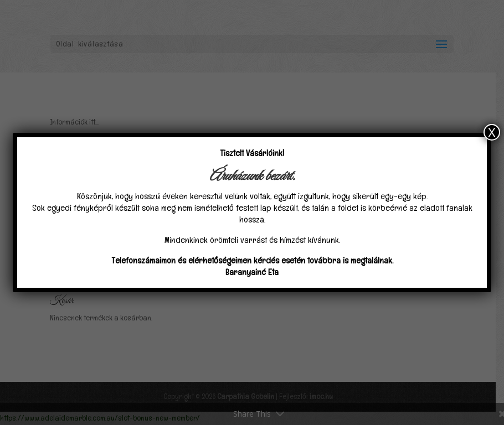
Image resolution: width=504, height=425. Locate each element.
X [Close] (492, 132)
